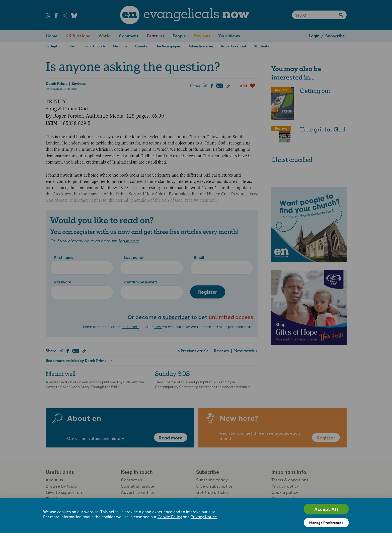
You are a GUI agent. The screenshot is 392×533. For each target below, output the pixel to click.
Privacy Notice (204, 517)
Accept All (326, 509)
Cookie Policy (170, 517)
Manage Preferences (326, 522)
